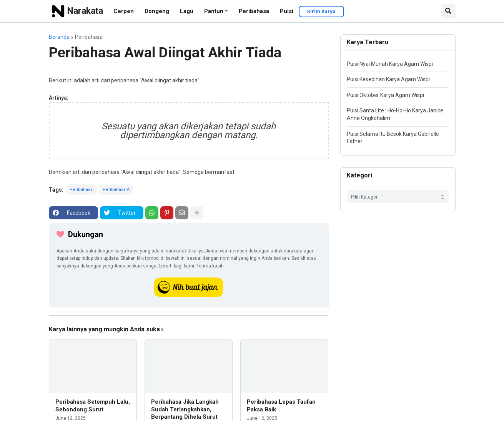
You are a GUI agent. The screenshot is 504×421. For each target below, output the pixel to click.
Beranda (59, 37)
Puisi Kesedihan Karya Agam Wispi (388, 79)
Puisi (287, 11)
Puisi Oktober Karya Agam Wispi (385, 95)
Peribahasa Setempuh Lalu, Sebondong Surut (93, 406)
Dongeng (157, 11)
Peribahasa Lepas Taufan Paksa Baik (281, 406)
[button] (448, 11)
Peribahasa (254, 11)
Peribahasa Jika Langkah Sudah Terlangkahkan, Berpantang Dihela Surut (185, 409)
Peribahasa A (116, 190)
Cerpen (124, 11)
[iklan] (189, 316)
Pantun (214, 11)
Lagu (187, 11)
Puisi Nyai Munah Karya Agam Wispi (390, 64)
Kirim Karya (321, 11)
